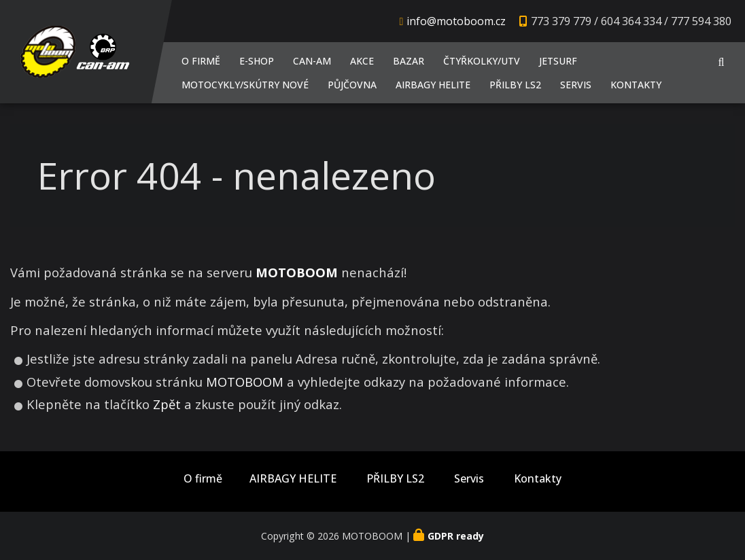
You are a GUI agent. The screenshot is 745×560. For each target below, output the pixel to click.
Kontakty (636, 85)
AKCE (362, 61)
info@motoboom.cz (456, 21)
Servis (576, 85)
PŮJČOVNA (352, 85)
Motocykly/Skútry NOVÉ (245, 85)
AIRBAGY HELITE (433, 85)
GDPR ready (456, 536)
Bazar (409, 61)
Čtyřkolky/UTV (482, 61)
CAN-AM (312, 61)
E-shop (257, 61)
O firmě (201, 61)
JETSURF (558, 61)
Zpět (167, 404)
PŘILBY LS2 (515, 85)
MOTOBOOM (245, 382)
